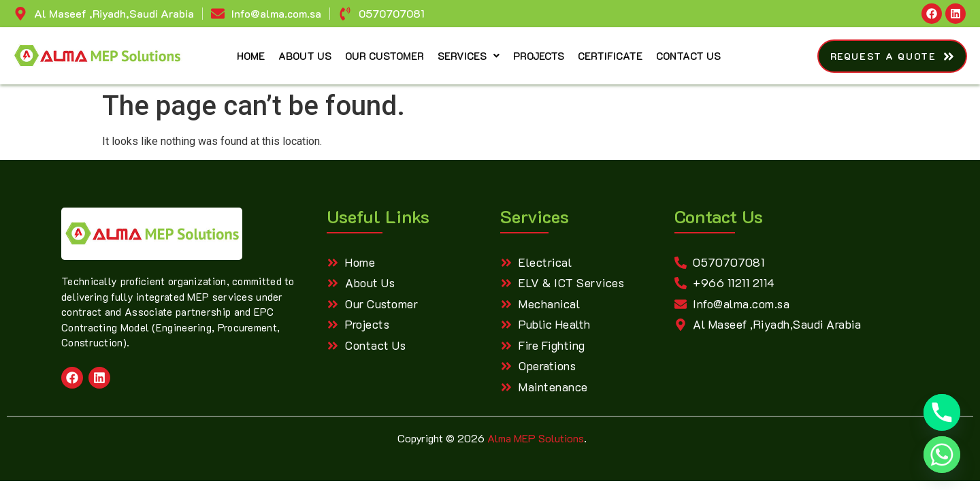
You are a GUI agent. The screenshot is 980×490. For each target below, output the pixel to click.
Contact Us (688, 56)
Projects (539, 56)
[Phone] (942, 412)
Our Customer (385, 56)
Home (251, 56)
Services (469, 56)
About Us (305, 56)
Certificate (610, 56)
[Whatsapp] (942, 455)
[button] (469, 56)
